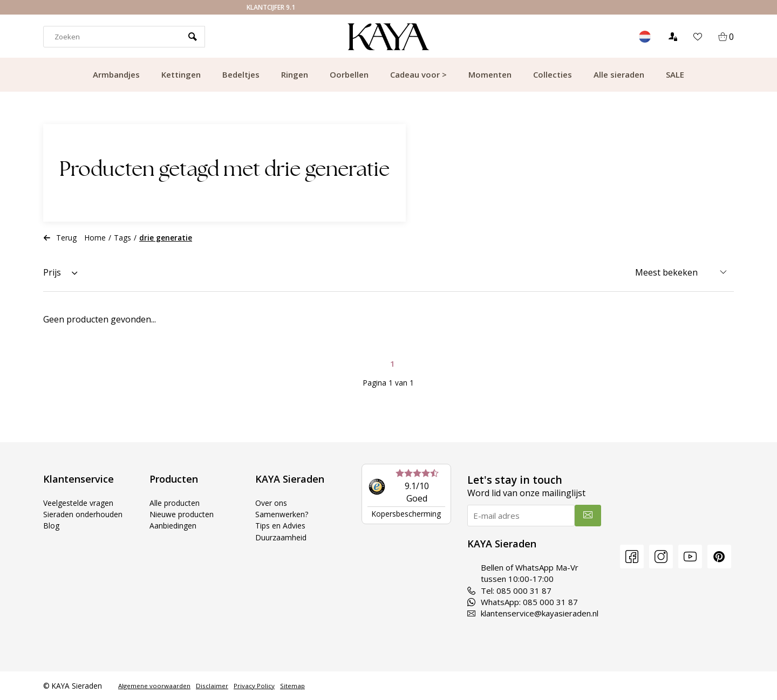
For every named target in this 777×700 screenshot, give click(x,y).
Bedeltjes (241, 74)
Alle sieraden (619, 74)
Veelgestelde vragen (82, 503)
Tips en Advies (282, 525)
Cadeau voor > (418, 74)
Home (95, 238)
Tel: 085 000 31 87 (509, 591)
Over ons (272, 503)
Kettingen (181, 74)
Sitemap (292, 686)
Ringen (295, 74)
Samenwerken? (283, 514)
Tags (122, 238)
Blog (52, 525)
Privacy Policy (254, 686)
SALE (675, 74)
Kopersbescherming (406, 514)
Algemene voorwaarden (154, 686)
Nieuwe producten (184, 514)
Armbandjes (116, 74)
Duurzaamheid (282, 537)
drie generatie (166, 238)
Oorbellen (349, 74)
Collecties (553, 74)
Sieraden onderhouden (85, 514)
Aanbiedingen (174, 525)
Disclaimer (212, 686)
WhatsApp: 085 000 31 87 (523, 602)
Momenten (490, 74)
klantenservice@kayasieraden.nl (533, 613)
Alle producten (176, 503)
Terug (60, 238)
